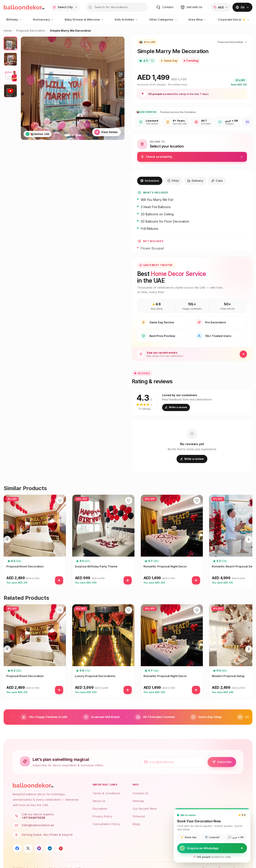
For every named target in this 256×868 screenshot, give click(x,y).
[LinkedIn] (50, 848)
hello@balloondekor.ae (33, 825)
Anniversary (43, 19)
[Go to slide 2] (73, 135)
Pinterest (139, 816)
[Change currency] (221, 7)
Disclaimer (100, 809)
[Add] (59, 580)
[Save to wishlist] (60, 501)
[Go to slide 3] (76, 135)
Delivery (195, 181)
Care (217, 181)
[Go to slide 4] (80, 135)
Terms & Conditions (106, 793)
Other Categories (163, 19)
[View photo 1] (10, 43)
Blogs (136, 824)
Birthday (14, 19)
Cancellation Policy (106, 824)
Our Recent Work (145, 809)
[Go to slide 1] (67, 135)
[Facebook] (17, 848)
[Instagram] (39, 848)
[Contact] (165, 7)
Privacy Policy (102, 816)
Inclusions (150, 181)
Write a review (176, 407)
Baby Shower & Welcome (84, 19)
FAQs (173, 181)
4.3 (147, 61)
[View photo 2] (10, 59)
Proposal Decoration (31, 31)
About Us (99, 801)
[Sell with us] (191, 7)
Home (8, 31)
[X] (28, 848)
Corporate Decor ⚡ (234, 19)
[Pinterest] (61, 848)
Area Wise (198, 19)
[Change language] (242, 7)
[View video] (10, 91)
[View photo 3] (10, 75)
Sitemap (138, 801)
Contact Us (141, 793)
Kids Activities (127, 19)
